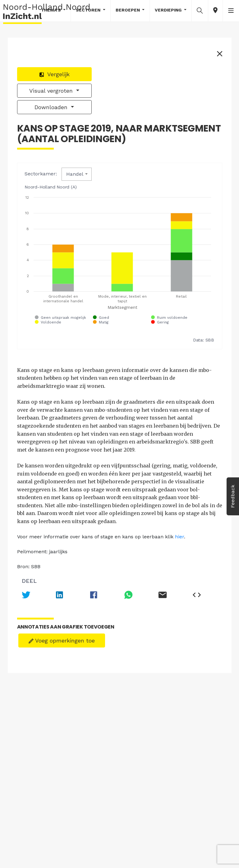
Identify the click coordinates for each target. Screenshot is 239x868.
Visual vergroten (52, 91)
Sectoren (89, 10)
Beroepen (128, 10)
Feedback (233, 496)
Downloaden (52, 107)
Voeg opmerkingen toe (62, 641)
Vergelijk (54, 74)
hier (179, 537)
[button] (200, 10)
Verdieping (169, 10)
